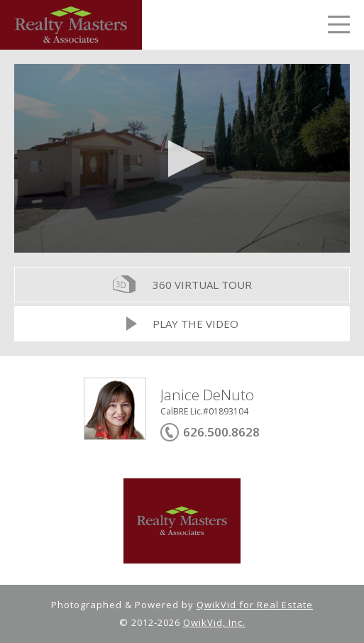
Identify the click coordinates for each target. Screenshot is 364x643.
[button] (182, 159)
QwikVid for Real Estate (255, 605)
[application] (182, 158)
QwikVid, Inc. (214, 622)
